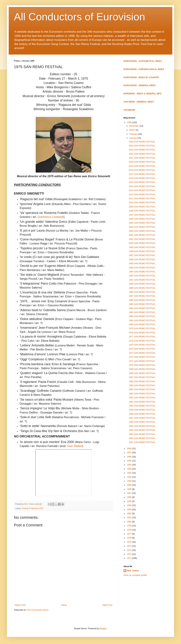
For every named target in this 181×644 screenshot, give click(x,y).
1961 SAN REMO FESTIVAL (142, 402)
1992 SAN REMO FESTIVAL (142, 276)
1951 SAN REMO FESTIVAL (142, 442)
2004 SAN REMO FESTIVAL (142, 227)
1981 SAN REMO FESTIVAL (142, 321)
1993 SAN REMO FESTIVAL (142, 272)
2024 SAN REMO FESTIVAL (142, 146)
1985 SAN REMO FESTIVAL (142, 304)
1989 (129, 485)
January (133, 138)
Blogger (103, 629)
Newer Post (20, 605)
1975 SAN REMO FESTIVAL (142, 345)
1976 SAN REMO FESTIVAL (142, 341)
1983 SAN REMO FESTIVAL (142, 312)
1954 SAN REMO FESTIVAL (142, 430)
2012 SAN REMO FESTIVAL (142, 195)
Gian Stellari (75, 446)
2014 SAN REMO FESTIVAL (142, 186)
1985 (129, 501)
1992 (129, 473)
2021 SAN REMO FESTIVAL (142, 158)
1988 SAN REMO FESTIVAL (142, 292)
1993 (129, 469)
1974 (129, 546)
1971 (129, 558)
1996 (129, 457)
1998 (129, 449)
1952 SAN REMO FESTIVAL (142, 438)
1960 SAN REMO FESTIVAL (142, 406)
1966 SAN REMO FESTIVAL (142, 382)
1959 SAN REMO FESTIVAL (142, 410)
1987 (129, 493)
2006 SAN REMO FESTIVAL (142, 219)
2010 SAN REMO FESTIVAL (142, 203)
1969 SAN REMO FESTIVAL (142, 369)
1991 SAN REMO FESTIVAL (142, 280)
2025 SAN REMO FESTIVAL (142, 142)
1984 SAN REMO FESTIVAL (142, 308)
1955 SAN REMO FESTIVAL (142, 426)
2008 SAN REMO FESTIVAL (142, 211)
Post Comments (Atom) (38, 610)
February (134, 134)
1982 (129, 514)
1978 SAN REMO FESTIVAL (142, 333)
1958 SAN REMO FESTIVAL (142, 414)
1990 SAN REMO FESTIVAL (142, 284)
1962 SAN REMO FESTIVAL (142, 398)
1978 (129, 530)
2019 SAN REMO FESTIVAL (142, 166)
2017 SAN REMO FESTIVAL (142, 174)
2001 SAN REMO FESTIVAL (142, 239)
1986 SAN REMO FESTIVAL (142, 300)
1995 (129, 461)
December (134, 126)
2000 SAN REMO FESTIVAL (142, 243)
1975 (129, 542)
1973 (129, 550)
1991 (129, 477)
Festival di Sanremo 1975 (33, 508)
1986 (129, 497)
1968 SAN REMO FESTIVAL (142, 373)
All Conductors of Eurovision (80, 17)
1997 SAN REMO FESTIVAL (142, 255)
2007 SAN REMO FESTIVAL (142, 215)
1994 (129, 465)
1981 (129, 518)
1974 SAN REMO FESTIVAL (142, 349)
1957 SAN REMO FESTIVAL (142, 418)
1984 (129, 505)
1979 (129, 526)
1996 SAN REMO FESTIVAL (142, 260)
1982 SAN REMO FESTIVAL (142, 316)
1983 (129, 510)
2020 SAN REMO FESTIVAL (142, 162)
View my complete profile (135, 575)
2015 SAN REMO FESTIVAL (142, 182)
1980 (129, 522)
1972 (129, 554)
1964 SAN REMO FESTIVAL (142, 389)
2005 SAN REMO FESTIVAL (142, 223)
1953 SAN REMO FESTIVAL (142, 434)
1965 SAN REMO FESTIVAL (142, 385)
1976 (129, 538)
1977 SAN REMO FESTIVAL (142, 337)
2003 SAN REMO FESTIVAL (142, 231)
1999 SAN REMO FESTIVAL (142, 247)
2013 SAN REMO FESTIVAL (142, 190)
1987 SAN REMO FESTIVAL (142, 296)
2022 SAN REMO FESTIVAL (142, 154)
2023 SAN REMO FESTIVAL (142, 150)
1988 (129, 489)
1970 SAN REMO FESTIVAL (142, 365)
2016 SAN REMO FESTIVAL (142, 178)
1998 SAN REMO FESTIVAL (142, 251)
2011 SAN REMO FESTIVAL (142, 199)
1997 (129, 453)
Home (64, 605)
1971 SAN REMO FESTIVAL (142, 361)
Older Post (107, 605)
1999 (129, 122)
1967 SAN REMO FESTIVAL (142, 377)
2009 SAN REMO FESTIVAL (142, 207)
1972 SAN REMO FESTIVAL (142, 357)
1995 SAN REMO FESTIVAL (142, 264)
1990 (129, 481)
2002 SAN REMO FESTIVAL (142, 235)
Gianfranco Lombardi (51, 217)
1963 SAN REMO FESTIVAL (142, 394)
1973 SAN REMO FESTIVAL (142, 353)
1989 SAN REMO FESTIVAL (142, 288)
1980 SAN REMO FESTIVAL (142, 325)
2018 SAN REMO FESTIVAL (142, 170)
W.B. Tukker (133, 571)
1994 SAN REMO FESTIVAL (142, 268)
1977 (129, 534)
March (133, 130)
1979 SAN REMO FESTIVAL (142, 329)
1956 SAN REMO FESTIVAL (142, 422)
